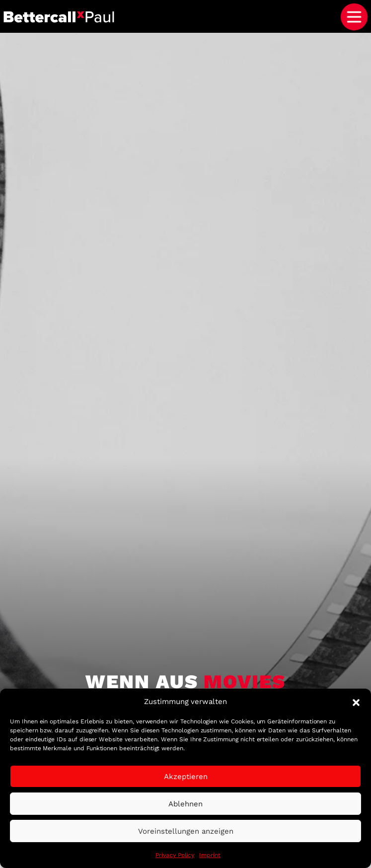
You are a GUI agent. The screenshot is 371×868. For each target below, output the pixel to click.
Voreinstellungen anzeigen (186, 831)
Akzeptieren (186, 777)
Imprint (210, 855)
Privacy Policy (175, 855)
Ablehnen (185, 804)
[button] (356, 702)
